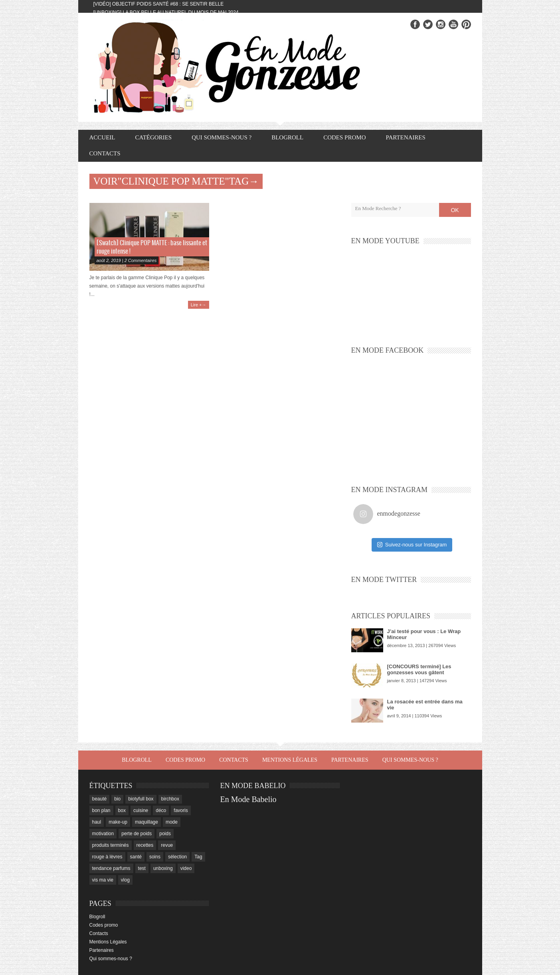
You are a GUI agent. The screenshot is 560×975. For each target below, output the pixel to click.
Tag (198, 857)
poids (165, 834)
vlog (125, 880)
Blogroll (287, 137)
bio (117, 799)
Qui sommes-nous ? (222, 137)
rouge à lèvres (107, 857)
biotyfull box (141, 799)
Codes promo (344, 137)
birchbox (170, 799)
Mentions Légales (290, 760)
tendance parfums (111, 868)
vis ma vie (103, 880)
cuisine (141, 810)
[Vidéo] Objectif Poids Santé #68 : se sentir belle (159, 4)
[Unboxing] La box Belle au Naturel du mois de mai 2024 (166, 12)
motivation (103, 834)
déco (161, 810)
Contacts (105, 153)
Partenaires (405, 137)
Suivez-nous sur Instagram (412, 545)
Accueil (102, 137)
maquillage (146, 822)
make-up (118, 822)
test (142, 868)
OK (455, 210)
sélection (177, 857)
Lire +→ (199, 305)
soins (155, 857)
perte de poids (137, 834)
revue (167, 845)
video (186, 868)
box (122, 810)
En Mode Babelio (248, 799)
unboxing (163, 868)
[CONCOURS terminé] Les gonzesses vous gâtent (419, 669)
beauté (100, 799)
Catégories (154, 137)
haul (97, 822)
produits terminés (111, 845)
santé (136, 857)
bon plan (101, 810)
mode (172, 822)
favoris (181, 810)
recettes (145, 845)
